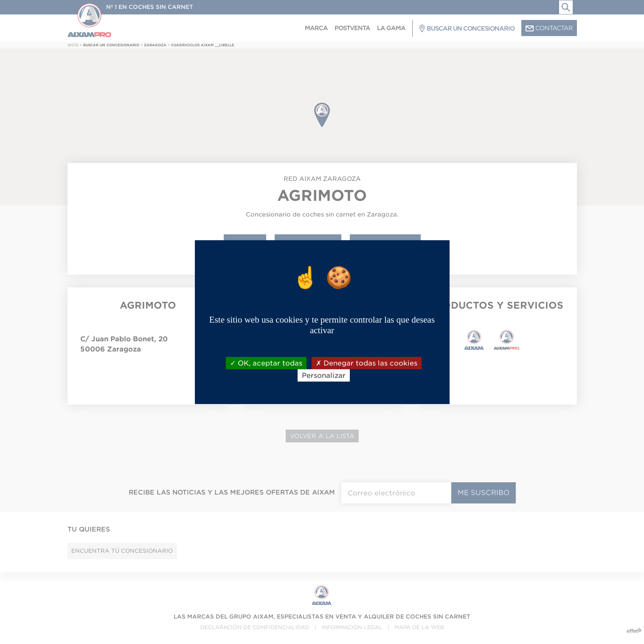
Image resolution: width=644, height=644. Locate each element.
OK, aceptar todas (266, 363)
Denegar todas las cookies (367, 363)
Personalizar (324, 375)
